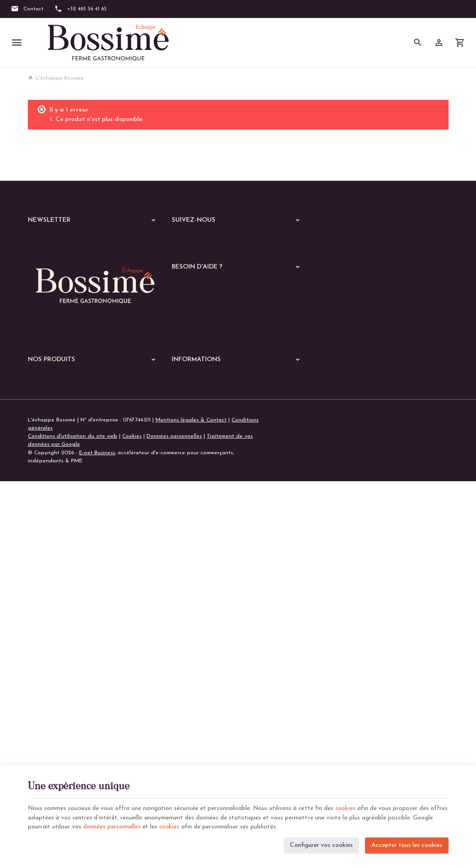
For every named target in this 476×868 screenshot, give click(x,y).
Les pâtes (46, 620)
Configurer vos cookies (321, 843)
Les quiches (48, 667)
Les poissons (49, 597)
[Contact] (27, 9)
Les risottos (48, 644)
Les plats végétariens (62, 608)
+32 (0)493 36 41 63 (69, 474)
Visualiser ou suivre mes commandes (217, 359)
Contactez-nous (191, 554)
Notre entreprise (193, 532)
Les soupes (47, 702)
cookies (349, 807)
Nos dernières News (53, 533)
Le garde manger (53, 731)
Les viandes (48, 585)
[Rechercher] (418, 43)
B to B (36, 748)
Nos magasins (189, 543)
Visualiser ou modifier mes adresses (216, 370)
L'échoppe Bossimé (56, 78)
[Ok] (150, 242)
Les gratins (47, 655)
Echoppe (39, 556)
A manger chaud (52, 571)
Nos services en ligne (54, 545)
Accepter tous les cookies (407, 843)
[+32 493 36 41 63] (80, 9)
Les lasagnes (49, 632)
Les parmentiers (53, 679)
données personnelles (133, 825)
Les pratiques (51, 714)
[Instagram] (209, 241)
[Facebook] (182, 241)
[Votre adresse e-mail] (94, 242)
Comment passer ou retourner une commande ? (231, 348)
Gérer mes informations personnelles (217, 381)
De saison (45, 690)
